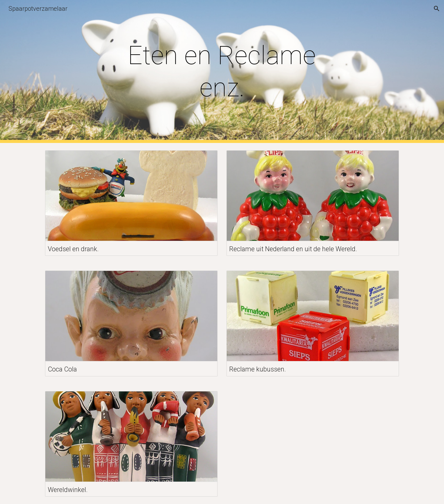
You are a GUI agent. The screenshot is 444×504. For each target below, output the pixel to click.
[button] (437, 9)
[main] (222, 71)
